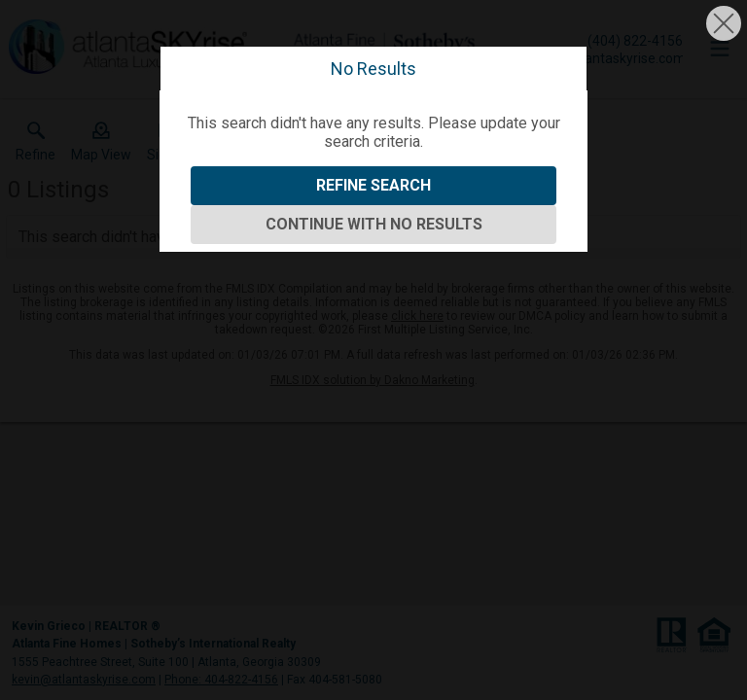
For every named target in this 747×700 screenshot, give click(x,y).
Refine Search (373, 185)
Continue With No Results (374, 224)
